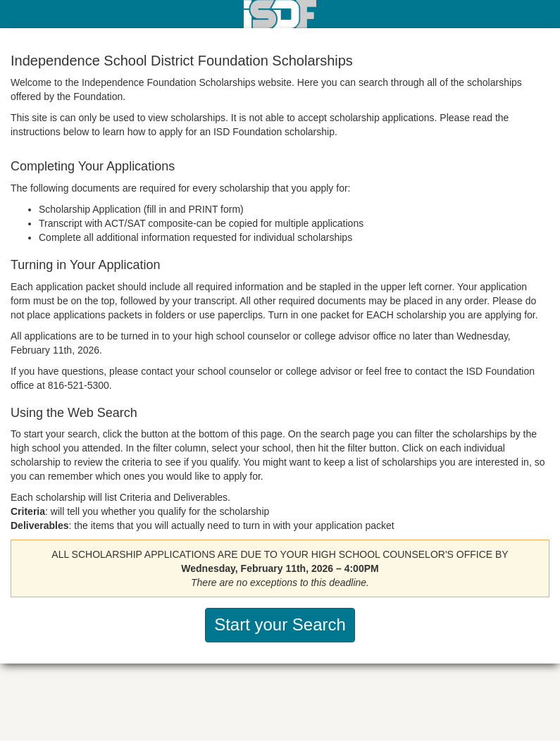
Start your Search (280, 624)
